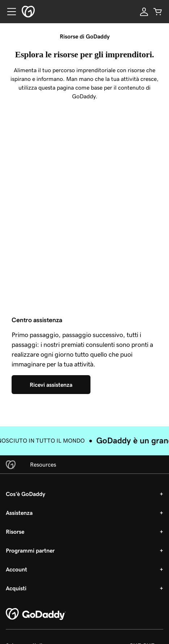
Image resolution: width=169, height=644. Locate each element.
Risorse (15, 532)
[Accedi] (144, 12)
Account (16, 569)
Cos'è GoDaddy (26, 494)
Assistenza (19, 513)
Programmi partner (30, 550)
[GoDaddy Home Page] (36, 614)
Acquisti (16, 588)
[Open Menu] (9, 12)
